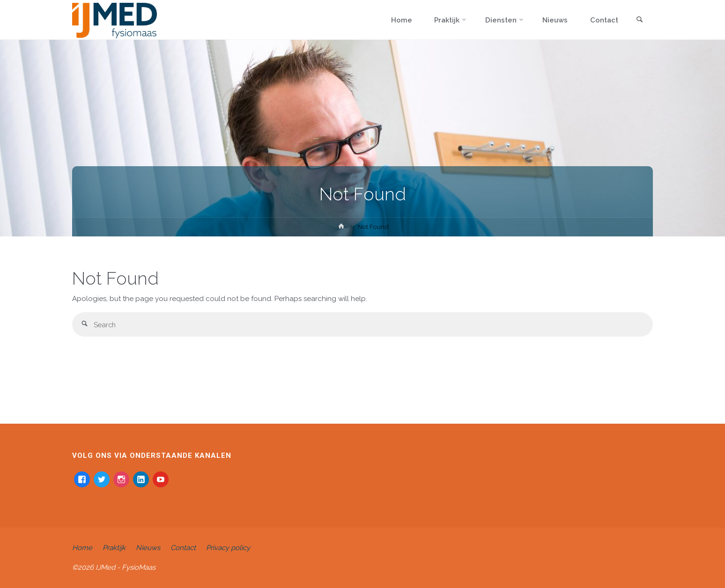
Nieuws (148, 548)
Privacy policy (228, 548)
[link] (639, 20)
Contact (183, 548)
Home (82, 548)
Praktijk (114, 548)
